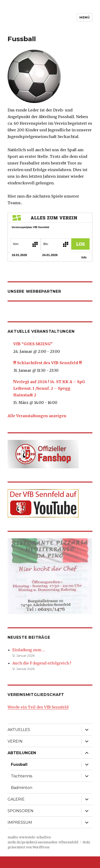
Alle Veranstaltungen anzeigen (37, 416)
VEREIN (15, 741)
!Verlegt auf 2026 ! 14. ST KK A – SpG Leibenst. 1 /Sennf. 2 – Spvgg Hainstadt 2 (49, 388)
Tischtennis (22, 776)
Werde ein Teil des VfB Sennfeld (38, 707)
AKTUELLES (19, 730)
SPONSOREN (20, 811)
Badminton (22, 788)
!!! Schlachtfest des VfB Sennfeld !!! (48, 363)
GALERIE (16, 799)
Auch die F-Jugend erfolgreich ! (42, 663)
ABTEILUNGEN (22, 753)
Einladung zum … (29, 650)
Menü (84, 17)
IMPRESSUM (20, 822)
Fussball (19, 764)
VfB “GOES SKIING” (33, 344)
